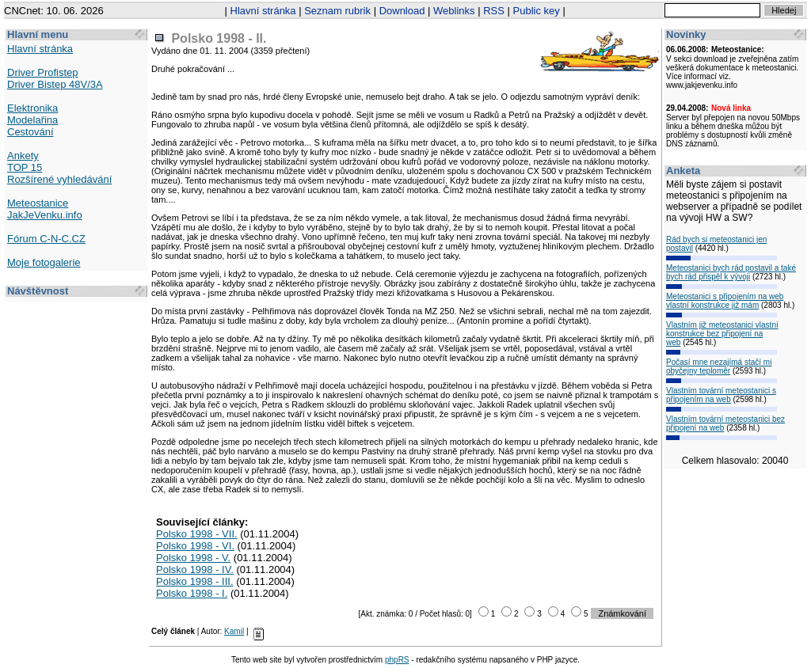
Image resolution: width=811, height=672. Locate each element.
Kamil (234, 631)
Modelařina (32, 120)
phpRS (397, 660)
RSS (494, 11)
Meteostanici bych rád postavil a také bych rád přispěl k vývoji (731, 272)
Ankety (23, 156)
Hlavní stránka (263, 11)
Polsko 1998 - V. (193, 558)
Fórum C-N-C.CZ (46, 239)
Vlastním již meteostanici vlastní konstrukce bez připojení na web (722, 334)
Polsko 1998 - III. (195, 581)
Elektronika (32, 108)
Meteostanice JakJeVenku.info (45, 209)
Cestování (30, 132)
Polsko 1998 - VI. (195, 546)
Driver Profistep (43, 72)
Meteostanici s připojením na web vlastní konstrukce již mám (725, 301)
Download (402, 11)
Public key (537, 11)
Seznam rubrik (337, 11)
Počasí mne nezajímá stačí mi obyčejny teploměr (719, 366)
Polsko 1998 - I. (192, 593)
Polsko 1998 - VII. (197, 534)
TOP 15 (25, 167)
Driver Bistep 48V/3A (55, 84)
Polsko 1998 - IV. (195, 569)
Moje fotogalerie (44, 262)
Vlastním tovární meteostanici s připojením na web (721, 395)
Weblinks (454, 11)
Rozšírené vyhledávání (59, 179)
